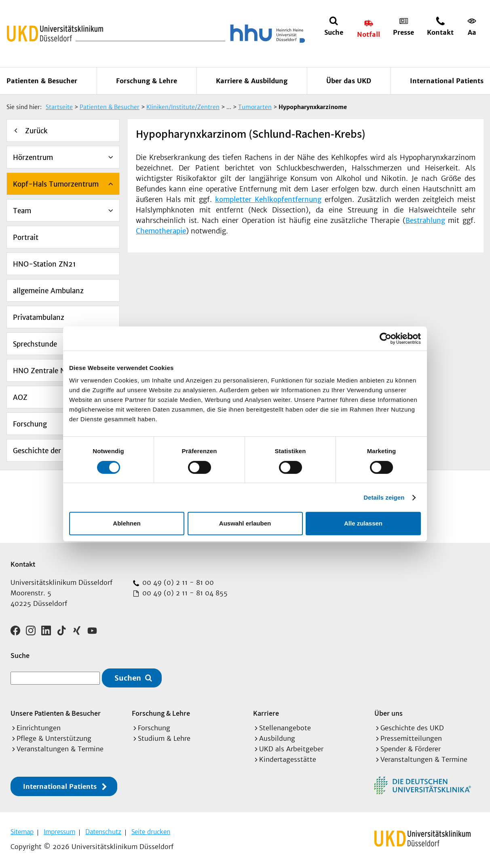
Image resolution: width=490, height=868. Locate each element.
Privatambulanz (39, 317)
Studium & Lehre (164, 738)
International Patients (447, 81)
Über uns (389, 713)
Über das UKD (349, 81)
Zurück (36, 131)
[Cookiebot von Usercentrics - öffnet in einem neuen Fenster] (385, 338)
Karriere (266, 713)
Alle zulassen (363, 523)
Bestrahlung (425, 221)
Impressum (59, 832)
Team (22, 211)
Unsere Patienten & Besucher (56, 713)
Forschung (30, 424)
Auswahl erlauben (245, 523)
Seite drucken (151, 832)
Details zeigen (384, 497)
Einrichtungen (39, 728)
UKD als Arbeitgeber (291, 749)
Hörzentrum (33, 158)
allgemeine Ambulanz (48, 291)
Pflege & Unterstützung (54, 738)
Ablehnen (127, 523)
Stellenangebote (285, 728)
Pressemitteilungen (411, 738)
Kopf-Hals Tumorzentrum (56, 184)
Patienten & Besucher (42, 81)
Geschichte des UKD (412, 728)
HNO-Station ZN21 (44, 264)
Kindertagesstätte (288, 759)
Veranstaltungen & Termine (60, 749)
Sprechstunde (35, 344)
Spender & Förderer (411, 749)
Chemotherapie (161, 231)
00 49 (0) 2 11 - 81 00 (177, 582)
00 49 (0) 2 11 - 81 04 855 (184, 593)
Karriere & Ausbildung (252, 81)
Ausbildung (277, 738)
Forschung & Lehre (147, 81)
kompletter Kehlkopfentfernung (268, 200)
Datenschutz (103, 832)
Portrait (26, 237)
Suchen (128, 678)
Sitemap (22, 832)
